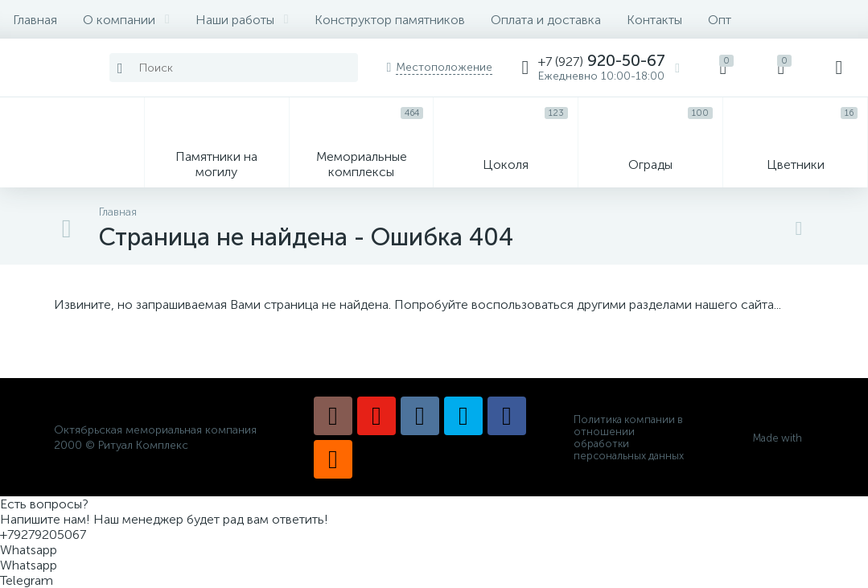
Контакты (654, 20)
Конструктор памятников (390, 20)
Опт (720, 20)
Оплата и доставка (546, 20)
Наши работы (242, 20)
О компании (126, 20)
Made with (784, 438)
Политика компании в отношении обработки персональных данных (629, 438)
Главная (35, 20)
